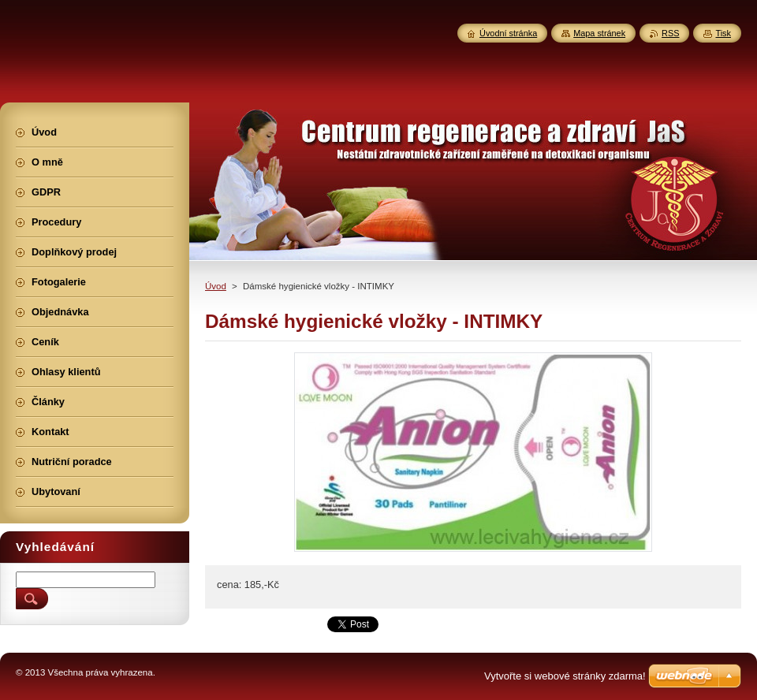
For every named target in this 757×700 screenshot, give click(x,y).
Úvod (216, 286)
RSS (670, 33)
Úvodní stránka (508, 33)
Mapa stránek (599, 33)
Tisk (723, 33)
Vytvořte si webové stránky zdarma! (565, 676)
